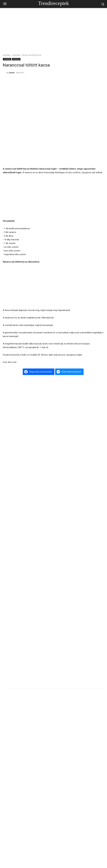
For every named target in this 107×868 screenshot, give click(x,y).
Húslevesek (8, 589)
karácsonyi (16, 59)
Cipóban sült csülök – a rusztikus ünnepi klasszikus (58, 545)
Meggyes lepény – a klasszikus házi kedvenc (55, 687)
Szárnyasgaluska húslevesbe (49, 610)
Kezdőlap (7, 55)
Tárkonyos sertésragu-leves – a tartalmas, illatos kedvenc (61, 570)
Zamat (12, 73)
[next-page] (9, 595)
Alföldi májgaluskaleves (46, 764)
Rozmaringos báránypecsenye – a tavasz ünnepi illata (60, 520)
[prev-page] (5, 595)
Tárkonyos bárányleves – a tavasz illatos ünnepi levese (60, 662)
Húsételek (16, 55)
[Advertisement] (53, 29)
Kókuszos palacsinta (45, 790)
